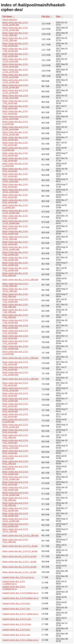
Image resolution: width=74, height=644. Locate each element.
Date (58, 16)
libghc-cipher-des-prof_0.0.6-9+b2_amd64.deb (15, 509)
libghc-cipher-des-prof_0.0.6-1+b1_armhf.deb (15, 332)
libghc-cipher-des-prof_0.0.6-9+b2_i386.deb (15, 462)
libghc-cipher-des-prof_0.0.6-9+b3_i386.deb (15, 541)
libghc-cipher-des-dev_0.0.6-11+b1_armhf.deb (15, 71)
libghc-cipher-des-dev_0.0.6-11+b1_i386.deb (15, 34)
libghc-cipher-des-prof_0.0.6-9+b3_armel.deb (15, 394)
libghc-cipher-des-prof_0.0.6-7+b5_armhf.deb (15, 363)
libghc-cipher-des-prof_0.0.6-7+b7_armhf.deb (15, 342)
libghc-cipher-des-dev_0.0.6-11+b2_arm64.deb (15, 24)
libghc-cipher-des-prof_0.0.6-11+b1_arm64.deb (15, 81)
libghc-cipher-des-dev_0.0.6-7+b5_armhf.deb (15, 102)
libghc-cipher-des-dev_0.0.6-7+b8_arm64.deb (15, 45)
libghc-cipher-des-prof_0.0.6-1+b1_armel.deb (15, 337)
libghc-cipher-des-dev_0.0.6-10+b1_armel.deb (15, 180)
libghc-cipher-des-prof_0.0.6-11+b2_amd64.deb (15, 494)
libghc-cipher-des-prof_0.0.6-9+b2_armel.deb (15, 452)
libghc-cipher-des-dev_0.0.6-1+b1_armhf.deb (15, 217)
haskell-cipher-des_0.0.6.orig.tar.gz (18, 577)
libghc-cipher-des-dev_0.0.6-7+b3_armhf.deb (15, 107)
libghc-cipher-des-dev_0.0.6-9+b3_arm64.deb (15, 154)
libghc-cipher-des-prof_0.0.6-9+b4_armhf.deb (15, 483)
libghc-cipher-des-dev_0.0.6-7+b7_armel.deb (15, 175)
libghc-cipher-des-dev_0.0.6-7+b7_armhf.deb (15, 112)
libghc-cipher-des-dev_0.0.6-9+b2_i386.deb (15, 274)
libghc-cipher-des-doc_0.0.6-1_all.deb (19, 572)
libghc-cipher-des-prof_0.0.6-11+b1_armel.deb (15, 92)
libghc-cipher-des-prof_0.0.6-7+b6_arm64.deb (15, 327)
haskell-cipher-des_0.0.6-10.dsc (17, 624)
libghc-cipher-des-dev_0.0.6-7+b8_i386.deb (15, 311)
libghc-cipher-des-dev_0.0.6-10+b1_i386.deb (15, 290)
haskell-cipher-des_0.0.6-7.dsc (16, 609)
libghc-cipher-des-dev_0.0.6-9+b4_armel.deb (15, 186)
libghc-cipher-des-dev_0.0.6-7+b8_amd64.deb (15, 253)
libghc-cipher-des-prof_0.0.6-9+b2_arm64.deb (15, 400)
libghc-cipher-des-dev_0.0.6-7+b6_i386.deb (15, 306)
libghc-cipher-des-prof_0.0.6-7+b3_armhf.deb (15, 368)
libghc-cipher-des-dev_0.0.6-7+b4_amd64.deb (15, 269)
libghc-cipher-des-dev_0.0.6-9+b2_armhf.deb (15, 201)
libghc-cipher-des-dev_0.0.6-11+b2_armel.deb (15, 60)
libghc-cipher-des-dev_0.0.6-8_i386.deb (20, 280)
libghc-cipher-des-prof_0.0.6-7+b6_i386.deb (15, 499)
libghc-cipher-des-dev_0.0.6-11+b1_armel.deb (15, 65)
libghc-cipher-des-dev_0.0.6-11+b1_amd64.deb (15, 212)
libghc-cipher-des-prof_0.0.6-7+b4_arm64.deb (15, 301)
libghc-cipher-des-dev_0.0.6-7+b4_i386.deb (15, 316)
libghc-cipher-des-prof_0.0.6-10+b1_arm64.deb (15, 426)
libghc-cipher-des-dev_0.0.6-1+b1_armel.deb (15, 243)
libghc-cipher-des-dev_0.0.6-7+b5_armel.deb (15, 159)
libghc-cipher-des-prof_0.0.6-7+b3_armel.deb (15, 415)
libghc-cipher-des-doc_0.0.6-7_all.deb (19, 562)
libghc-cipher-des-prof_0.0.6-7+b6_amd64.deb (15, 515)
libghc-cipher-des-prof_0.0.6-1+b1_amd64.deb (15, 374)
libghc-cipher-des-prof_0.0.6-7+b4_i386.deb (15, 436)
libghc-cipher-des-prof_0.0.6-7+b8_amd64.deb (15, 489)
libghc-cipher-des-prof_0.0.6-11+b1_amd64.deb (15, 478)
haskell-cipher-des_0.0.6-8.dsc (16, 603)
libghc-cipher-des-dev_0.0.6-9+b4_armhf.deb (15, 227)
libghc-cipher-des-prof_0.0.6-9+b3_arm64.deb (15, 410)
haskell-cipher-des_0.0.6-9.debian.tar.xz (20, 593)
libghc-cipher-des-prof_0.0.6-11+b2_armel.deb (15, 97)
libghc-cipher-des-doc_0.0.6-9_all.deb (19, 556)
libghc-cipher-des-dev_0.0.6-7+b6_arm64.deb (15, 50)
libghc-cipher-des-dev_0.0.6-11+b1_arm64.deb (15, 29)
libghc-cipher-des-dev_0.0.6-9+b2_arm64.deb (15, 139)
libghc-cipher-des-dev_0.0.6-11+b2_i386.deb (15, 39)
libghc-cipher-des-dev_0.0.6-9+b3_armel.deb (15, 170)
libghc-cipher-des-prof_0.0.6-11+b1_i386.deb (15, 238)
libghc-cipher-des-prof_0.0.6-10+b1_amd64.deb (15, 520)
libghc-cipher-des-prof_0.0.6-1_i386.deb (20, 379)
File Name (7, 16)
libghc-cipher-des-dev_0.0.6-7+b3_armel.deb (15, 144)
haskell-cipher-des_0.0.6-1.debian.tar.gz (21, 640)
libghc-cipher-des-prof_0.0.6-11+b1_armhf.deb (15, 118)
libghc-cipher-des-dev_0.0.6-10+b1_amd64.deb (15, 248)
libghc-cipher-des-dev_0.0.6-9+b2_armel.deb (15, 196)
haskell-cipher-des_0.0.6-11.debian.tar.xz (14, 583)
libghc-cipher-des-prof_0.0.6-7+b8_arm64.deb (15, 321)
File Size (46, 16)
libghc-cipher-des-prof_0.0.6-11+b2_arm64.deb (15, 86)
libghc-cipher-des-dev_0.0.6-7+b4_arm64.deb (15, 55)
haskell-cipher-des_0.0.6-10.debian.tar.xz (14, 588)
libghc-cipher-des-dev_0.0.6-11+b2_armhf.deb (15, 76)
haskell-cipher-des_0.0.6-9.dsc (16, 630)
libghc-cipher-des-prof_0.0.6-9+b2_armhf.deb (15, 405)
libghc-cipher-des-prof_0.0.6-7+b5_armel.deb (15, 384)
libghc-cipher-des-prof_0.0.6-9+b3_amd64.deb (15, 525)
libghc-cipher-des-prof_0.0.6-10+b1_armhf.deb (15, 447)
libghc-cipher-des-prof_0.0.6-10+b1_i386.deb (15, 530)
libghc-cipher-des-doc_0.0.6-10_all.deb (20, 551)
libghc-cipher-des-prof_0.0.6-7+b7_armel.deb (15, 442)
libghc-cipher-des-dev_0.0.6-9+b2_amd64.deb (15, 233)
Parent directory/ (10, 20)
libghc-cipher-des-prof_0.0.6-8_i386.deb (20, 536)
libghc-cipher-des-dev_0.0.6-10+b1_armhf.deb (15, 191)
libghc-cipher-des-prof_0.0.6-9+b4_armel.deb (15, 431)
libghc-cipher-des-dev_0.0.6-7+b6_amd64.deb (15, 259)
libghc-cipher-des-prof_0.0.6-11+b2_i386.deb (15, 285)
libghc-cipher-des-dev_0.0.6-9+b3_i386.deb (15, 295)
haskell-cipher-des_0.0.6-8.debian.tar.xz (20, 598)
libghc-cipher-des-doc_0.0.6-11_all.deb (20, 546)
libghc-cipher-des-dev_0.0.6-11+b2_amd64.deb (15, 222)
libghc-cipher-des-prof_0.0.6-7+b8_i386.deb (15, 504)
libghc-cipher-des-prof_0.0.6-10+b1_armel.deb (15, 389)
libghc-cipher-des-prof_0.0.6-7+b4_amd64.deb (15, 473)
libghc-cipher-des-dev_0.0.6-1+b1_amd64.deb (15, 347)
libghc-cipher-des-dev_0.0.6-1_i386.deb (20, 358)
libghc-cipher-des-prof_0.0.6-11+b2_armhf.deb (15, 128)
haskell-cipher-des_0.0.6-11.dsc (17, 619)
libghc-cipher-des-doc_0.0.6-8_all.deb (19, 567)
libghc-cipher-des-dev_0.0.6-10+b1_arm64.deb (15, 133)
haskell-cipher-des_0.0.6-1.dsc (16, 635)
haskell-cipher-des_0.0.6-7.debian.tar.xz (20, 614)
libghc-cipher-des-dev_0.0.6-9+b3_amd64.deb (15, 264)
